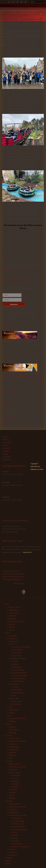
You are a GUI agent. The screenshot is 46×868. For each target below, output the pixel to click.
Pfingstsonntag (7, 402)
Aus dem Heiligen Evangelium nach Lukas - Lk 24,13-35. (21, 341)
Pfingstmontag (7, 409)
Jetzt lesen (36, 345)
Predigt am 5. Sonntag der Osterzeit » (22, 268)
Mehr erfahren (39, 381)
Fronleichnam (6, 423)
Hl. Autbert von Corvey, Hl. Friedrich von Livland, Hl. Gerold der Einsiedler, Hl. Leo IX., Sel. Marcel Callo (21, 374)
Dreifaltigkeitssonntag (9, 416)
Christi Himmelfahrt (8, 395)
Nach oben (5, 270)
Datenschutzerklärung (21, 315)
